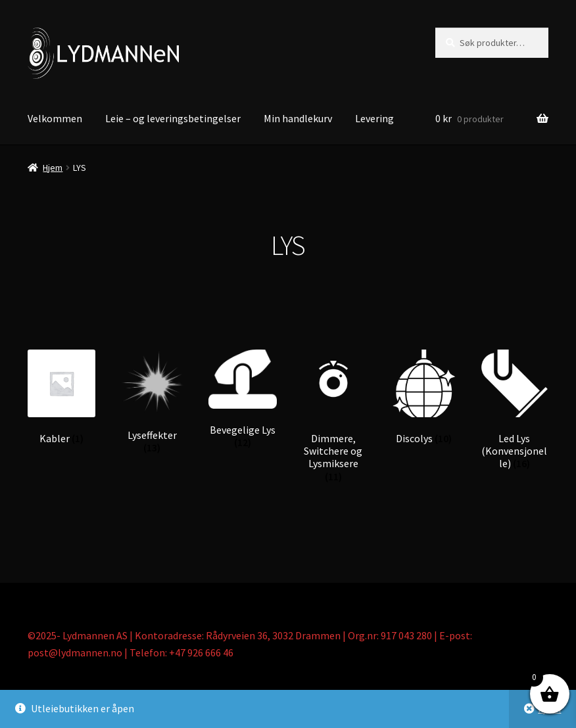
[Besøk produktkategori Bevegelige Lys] (242, 399)
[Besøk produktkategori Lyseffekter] (152, 402)
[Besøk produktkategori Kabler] (61, 397)
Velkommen (55, 118)
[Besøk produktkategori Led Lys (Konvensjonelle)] (515, 410)
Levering (374, 118)
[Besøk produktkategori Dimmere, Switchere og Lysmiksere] (333, 417)
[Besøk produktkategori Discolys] (424, 397)
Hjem (53, 168)
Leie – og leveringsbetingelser (173, 118)
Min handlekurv (298, 118)
